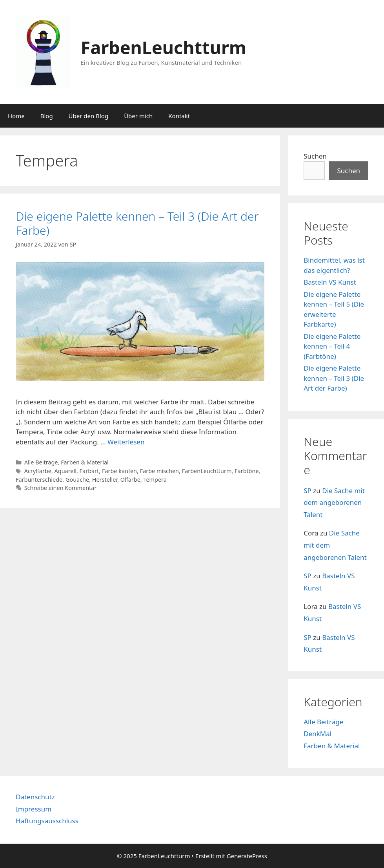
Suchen (315, 156)
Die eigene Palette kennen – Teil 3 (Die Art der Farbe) (137, 223)
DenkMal (318, 734)
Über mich (138, 116)
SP (308, 491)
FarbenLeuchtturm (164, 47)
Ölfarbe (130, 480)
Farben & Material (85, 462)
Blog (47, 116)
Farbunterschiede (39, 480)
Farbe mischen (159, 471)
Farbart (89, 471)
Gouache (77, 480)
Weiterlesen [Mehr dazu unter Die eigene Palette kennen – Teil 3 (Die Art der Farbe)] (126, 442)
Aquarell (66, 471)
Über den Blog (89, 116)
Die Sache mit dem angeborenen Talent (334, 503)
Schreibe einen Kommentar (61, 488)
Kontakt (179, 116)
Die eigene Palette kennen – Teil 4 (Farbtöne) (332, 346)
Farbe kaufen (119, 471)
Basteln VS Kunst (330, 282)
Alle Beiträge (41, 462)
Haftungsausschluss (47, 821)
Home (16, 116)
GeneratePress (247, 856)
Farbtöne (247, 471)
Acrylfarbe (38, 471)
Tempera (155, 480)
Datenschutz (35, 797)
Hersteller (105, 480)
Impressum (34, 809)
